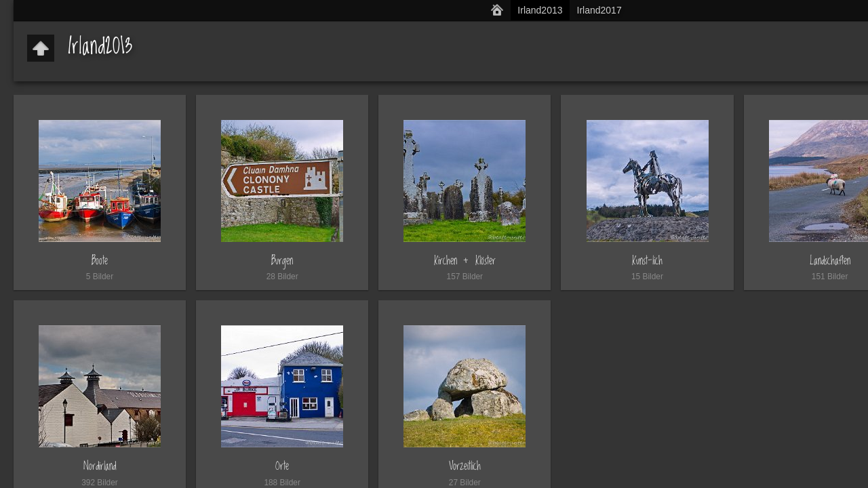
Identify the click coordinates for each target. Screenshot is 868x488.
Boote (100, 261)
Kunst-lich (647, 261)
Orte (282, 466)
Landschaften (830, 261)
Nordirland (100, 466)
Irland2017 (599, 10)
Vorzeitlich (465, 466)
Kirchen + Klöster (465, 261)
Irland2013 (540, 10)
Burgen (282, 261)
